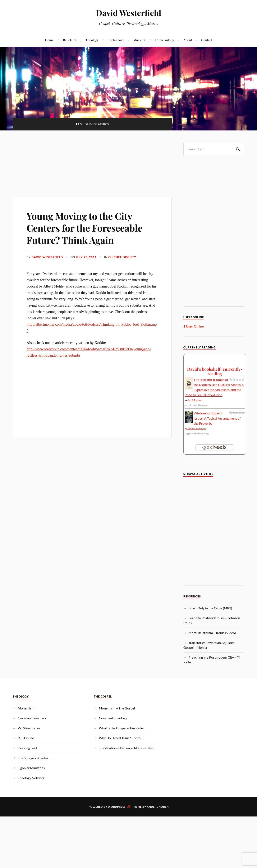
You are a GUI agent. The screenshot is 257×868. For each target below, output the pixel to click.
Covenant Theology (113, 718)
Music (138, 40)
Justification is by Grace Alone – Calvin (127, 748)
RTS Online (26, 738)
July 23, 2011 (86, 257)
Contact (207, 40)
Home (49, 40)
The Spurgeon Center (33, 758)
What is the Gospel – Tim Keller (121, 728)
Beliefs (68, 40)
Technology (116, 40)
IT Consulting (164, 40)
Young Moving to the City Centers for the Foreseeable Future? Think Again (84, 228)
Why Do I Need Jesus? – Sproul (121, 738)
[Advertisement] (92, 161)
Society (130, 257)
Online (194, 326)
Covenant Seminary (32, 718)
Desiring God (27, 748)
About (188, 40)
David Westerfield (129, 13)
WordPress (117, 807)
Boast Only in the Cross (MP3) (210, 608)
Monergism (26, 708)
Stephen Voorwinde (197, 428)
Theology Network (31, 778)
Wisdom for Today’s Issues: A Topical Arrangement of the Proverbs (217, 418)
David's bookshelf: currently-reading (215, 371)
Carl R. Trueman (195, 400)
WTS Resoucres (29, 728)
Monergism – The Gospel (117, 708)
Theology (92, 40)
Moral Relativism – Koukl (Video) (212, 633)
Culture (115, 257)
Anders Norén (158, 807)
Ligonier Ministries (31, 768)
